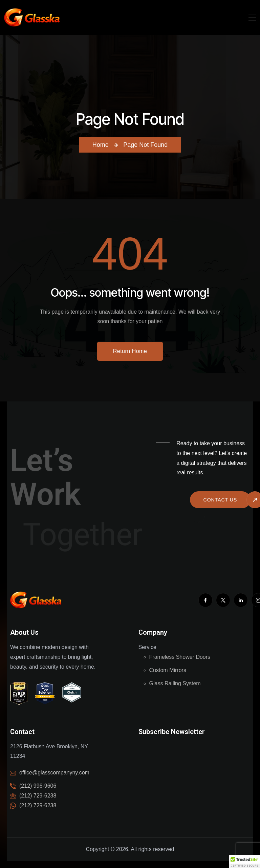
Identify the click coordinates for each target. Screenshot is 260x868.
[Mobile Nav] (252, 18)
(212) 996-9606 (38, 786)
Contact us (220, 500)
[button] (244, 862)
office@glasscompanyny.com (54, 773)
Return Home (130, 351)
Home (101, 145)
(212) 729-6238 (38, 805)
